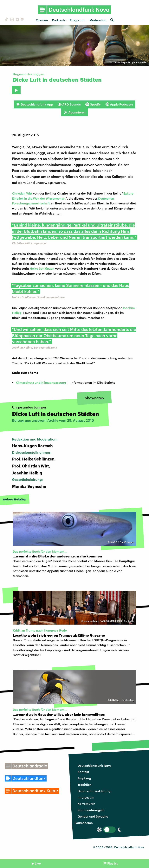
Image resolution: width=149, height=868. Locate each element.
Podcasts (59, 20)
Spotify (93, 104)
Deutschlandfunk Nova (95, 765)
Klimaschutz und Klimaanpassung (41, 382)
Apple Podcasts (119, 104)
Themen (42, 20)
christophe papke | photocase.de (129, 62)
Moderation (98, 20)
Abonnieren (75, 112)
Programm (78, 20)
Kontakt (83, 772)
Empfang (84, 778)
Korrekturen (86, 804)
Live (38, 863)
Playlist (113, 863)
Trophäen (85, 784)
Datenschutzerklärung (94, 791)
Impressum (86, 797)
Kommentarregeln (91, 810)
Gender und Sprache (93, 816)
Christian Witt (22, 193)
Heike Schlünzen (42, 268)
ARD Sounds (69, 104)
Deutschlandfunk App (35, 104)
